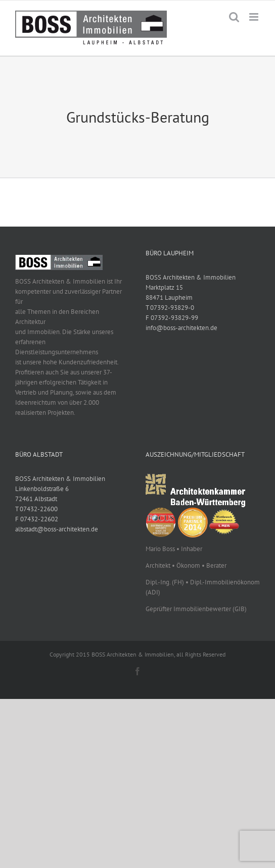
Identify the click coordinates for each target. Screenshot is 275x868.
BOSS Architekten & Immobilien (191, 277)
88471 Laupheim (169, 297)
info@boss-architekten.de (181, 328)
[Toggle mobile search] (234, 17)
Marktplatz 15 (164, 287)
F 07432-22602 (37, 519)
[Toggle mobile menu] (255, 17)
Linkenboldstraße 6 (42, 489)
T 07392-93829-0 (170, 308)
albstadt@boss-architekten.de (57, 529)
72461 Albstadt (36, 499)
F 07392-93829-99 (172, 318)
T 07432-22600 (36, 509)
